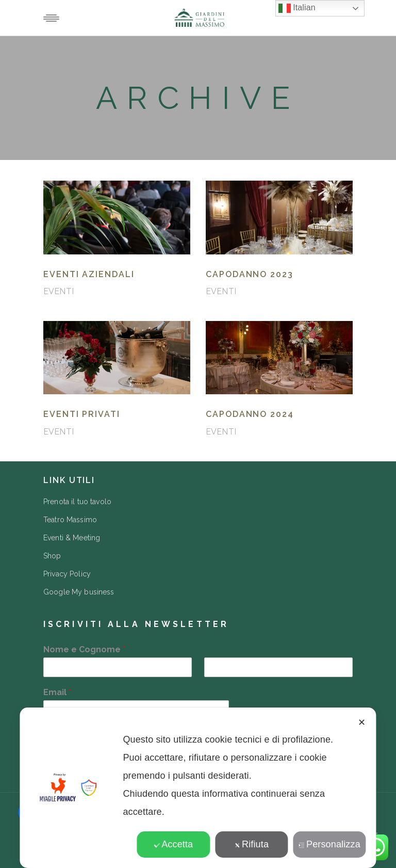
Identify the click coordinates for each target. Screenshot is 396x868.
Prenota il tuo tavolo (77, 502)
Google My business (79, 592)
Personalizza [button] (329, 844)
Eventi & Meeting (72, 538)
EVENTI (59, 291)
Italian (297, 8)
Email (57, 692)
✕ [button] (362, 722)
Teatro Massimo (70, 520)
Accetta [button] (173, 844)
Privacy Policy (67, 574)
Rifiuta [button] (251, 844)
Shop (52, 556)
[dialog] (198, 788)
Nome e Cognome (84, 649)
